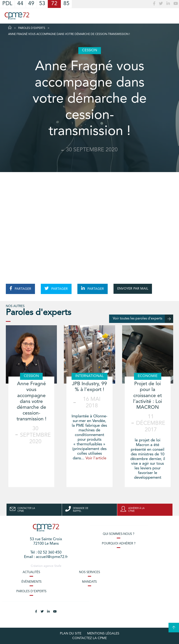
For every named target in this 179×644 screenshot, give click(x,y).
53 (42, 4)
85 (66, 4)
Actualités (31, 572)
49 (31, 4)
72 (54, 4)
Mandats (89, 582)
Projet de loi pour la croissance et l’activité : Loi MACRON (148, 396)
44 (20, 4)
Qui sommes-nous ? (119, 534)
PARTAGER (20, 288)
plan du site (71, 634)
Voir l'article (96, 458)
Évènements (31, 582)
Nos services (89, 572)
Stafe (58, 566)
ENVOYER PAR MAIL (133, 289)
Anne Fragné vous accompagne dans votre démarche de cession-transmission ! (31, 402)
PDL (7, 4)
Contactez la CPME (89, 638)
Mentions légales (103, 634)
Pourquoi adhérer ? (119, 544)
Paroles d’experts (31, 591)
